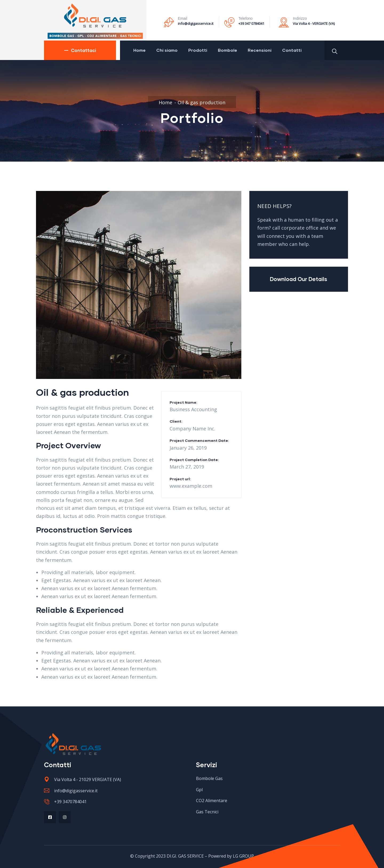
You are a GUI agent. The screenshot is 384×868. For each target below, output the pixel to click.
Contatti (292, 50)
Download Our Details (299, 279)
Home (139, 50)
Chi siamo (167, 50)
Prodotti (198, 50)
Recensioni (260, 50)
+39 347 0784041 (251, 23)
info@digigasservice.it (196, 23)
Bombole (227, 50)
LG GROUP (243, 856)
